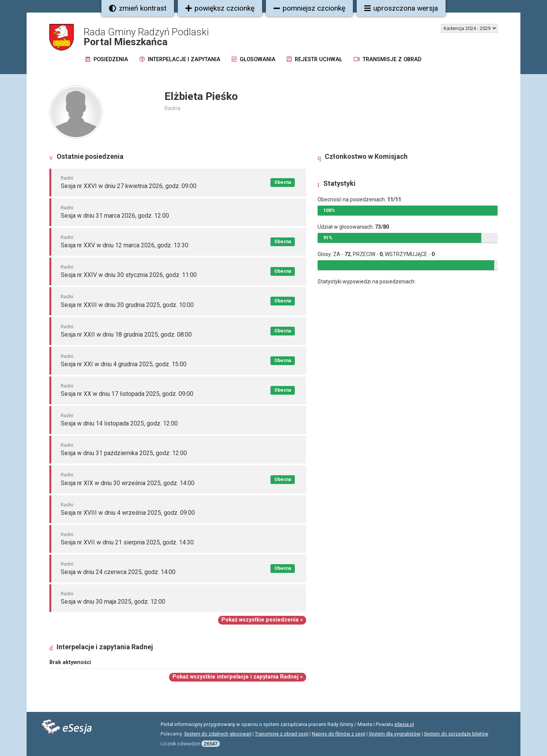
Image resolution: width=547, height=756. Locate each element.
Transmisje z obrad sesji (282, 734)
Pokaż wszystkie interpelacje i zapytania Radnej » (238, 677)
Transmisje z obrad (387, 59)
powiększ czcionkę (220, 8)
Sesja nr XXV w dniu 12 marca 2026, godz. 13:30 (125, 245)
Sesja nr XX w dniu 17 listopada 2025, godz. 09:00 (127, 394)
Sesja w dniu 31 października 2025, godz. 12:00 (124, 453)
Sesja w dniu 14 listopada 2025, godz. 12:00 (119, 423)
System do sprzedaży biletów (456, 734)
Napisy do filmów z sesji (339, 734)
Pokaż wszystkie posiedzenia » (262, 620)
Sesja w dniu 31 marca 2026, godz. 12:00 (115, 216)
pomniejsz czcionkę (309, 8)
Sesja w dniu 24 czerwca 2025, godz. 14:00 (118, 572)
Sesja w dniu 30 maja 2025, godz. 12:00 (113, 602)
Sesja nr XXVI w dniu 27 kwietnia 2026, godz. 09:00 (129, 186)
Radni (67, 178)
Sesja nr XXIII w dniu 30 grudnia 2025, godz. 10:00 (127, 305)
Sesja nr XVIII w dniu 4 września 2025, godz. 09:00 (128, 513)
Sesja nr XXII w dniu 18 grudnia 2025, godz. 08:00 (126, 335)
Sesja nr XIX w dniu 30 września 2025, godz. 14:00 (128, 483)
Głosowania (254, 59)
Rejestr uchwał (315, 59)
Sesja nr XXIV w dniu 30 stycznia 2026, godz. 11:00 (129, 275)
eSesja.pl (404, 724)
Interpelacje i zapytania (180, 59)
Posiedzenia (107, 59)
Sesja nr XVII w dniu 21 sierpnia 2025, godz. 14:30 (127, 542)
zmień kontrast (138, 8)
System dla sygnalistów (395, 734)
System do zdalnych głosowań (218, 734)
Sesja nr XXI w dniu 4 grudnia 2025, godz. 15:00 (124, 364)
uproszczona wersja (401, 8)
